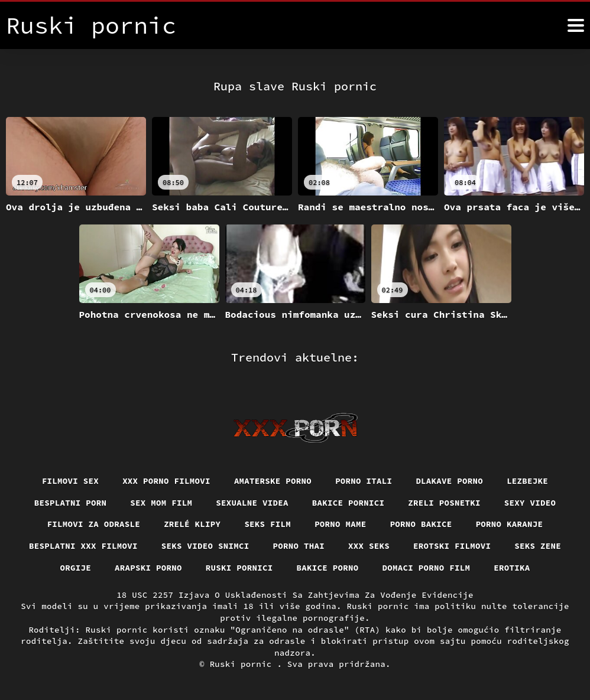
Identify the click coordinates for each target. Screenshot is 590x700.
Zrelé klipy (192, 524)
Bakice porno (328, 568)
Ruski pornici (239, 568)
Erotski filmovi (452, 546)
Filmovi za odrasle (94, 524)
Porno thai (299, 546)
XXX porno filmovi (166, 481)
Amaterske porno (273, 481)
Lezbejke (527, 481)
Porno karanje (510, 524)
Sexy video (530, 503)
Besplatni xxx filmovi (83, 546)
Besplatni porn (71, 503)
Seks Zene (538, 546)
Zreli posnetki (444, 503)
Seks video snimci (205, 546)
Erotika (512, 568)
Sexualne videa (252, 503)
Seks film (268, 524)
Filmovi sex (70, 481)
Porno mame (341, 524)
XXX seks (369, 546)
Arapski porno (148, 568)
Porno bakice (421, 524)
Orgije (76, 568)
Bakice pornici (349, 503)
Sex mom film (161, 503)
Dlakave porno (449, 481)
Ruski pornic (244, 664)
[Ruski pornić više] (576, 25)
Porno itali (364, 481)
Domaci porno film (427, 568)
